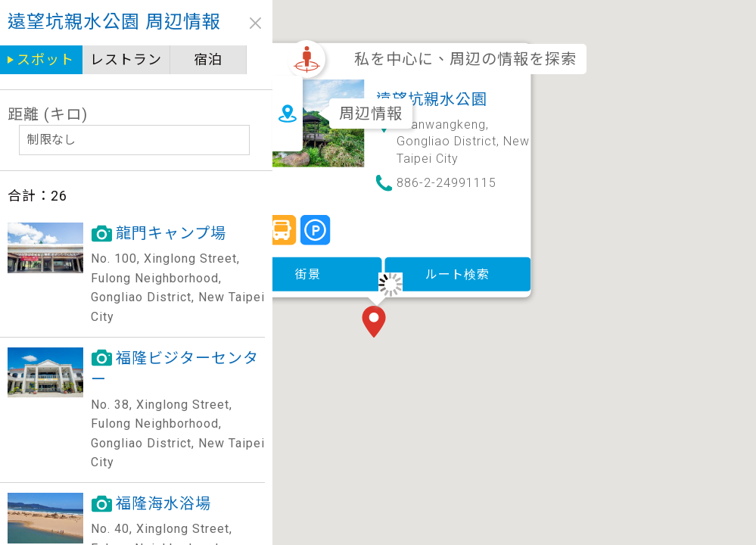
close (255, 23)
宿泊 (208, 59)
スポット (45, 59)
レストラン (126, 59)
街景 (286, 237)
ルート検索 (436, 237)
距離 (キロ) (48, 114)
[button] (355, 286)
